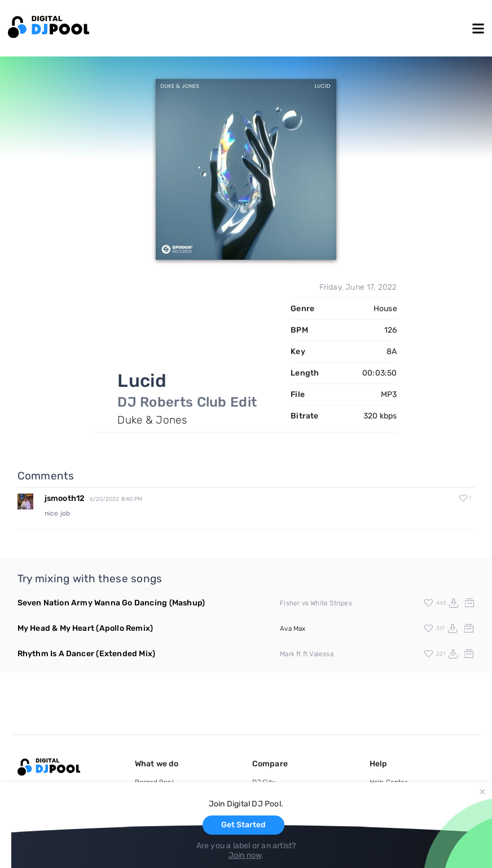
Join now (245, 855)
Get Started (243, 825)
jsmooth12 (65, 498)
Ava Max (293, 629)
